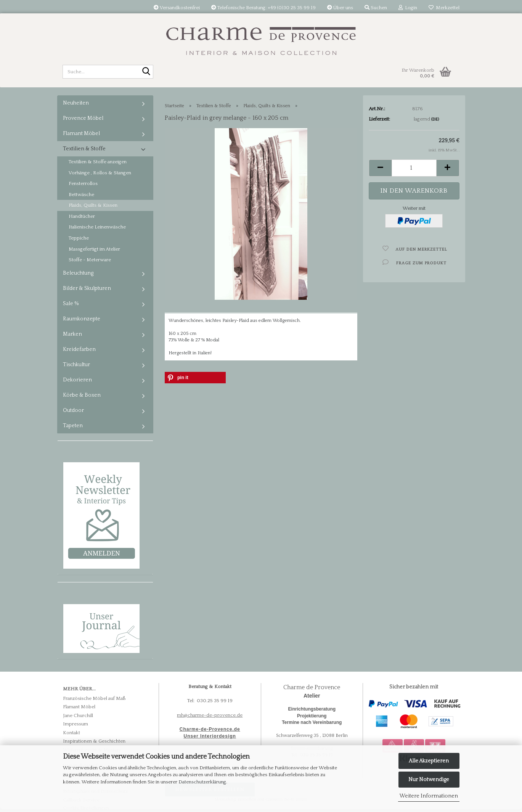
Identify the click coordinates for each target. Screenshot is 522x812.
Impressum (75, 724)
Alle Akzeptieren (429, 761)
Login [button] (408, 8)
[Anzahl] (414, 168)
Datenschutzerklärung (202, 782)
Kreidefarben (79, 349)
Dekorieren (77, 380)
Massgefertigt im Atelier (94, 249)
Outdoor (73, 410)
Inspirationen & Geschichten (94, 741)
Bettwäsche (81, 195)
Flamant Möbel (81, 133)
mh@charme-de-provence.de (210, 715)
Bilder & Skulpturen (87, 288)
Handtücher (82, 216)
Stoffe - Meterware (90, 260)
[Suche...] (146, 72)
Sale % (71, 304)
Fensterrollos (83, 183)
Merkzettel (444, 8)
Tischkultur (76, 365)
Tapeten (73, 426)
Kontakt (71, 733)
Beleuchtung (78, 273)
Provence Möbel (83, 118)
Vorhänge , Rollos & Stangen (100, 173)
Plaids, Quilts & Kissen (93, 205)
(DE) (435, 119)
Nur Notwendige (429, 780)
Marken (72, 334)
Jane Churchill (78, 716)
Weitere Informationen (429, 796)
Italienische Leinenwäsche (97, 227)
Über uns (340, 8)
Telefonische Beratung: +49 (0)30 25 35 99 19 (263, 8)
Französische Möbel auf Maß (94, 698)
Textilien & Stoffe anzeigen (98, 162)
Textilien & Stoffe (84, 149)
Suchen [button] (376, 8)
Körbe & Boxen (82, 395)
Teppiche (79, 238)
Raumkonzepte (82, 319)
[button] (380, 168)
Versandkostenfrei (177, 8)
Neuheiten (76, 103)
